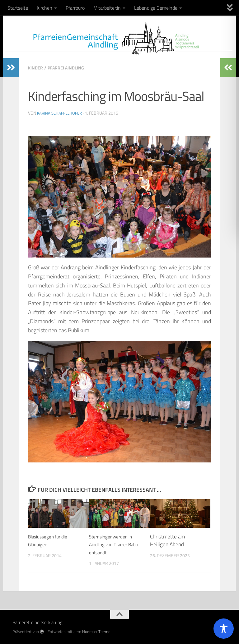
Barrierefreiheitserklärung (37, 622)
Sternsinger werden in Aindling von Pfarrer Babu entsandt (114, 544)
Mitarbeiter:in (107, 8)
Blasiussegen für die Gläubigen (51, 540)
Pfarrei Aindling (70, 68)
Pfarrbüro (75, 8)
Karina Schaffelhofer (61, 113)
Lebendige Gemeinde (156, 8)
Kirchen (45, 8)
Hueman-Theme (96, 631)
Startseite (18, 8)
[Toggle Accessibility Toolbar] (224, 629)
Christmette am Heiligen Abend (167, 540)
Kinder (36, 68)
